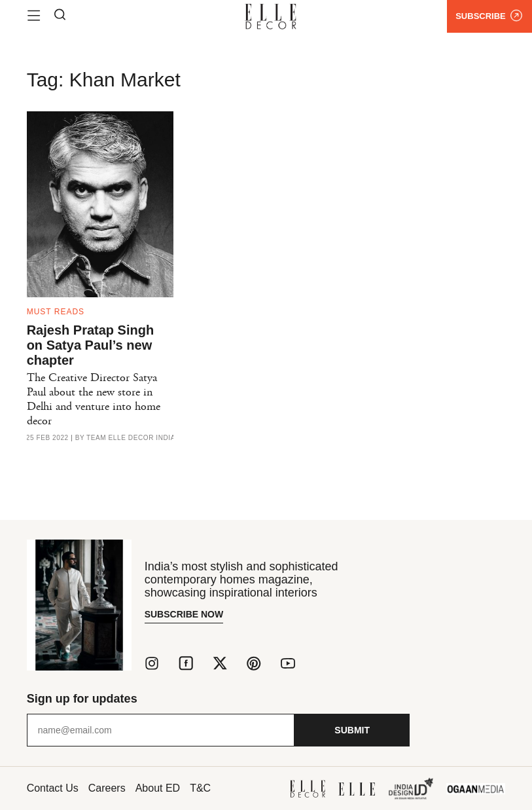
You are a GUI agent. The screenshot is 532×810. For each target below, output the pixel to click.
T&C (200, 788)
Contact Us (53, 788)
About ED (158, 788)
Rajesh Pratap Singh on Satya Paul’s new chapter (91, 345)
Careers (107, 788)
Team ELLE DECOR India (131, 438)
